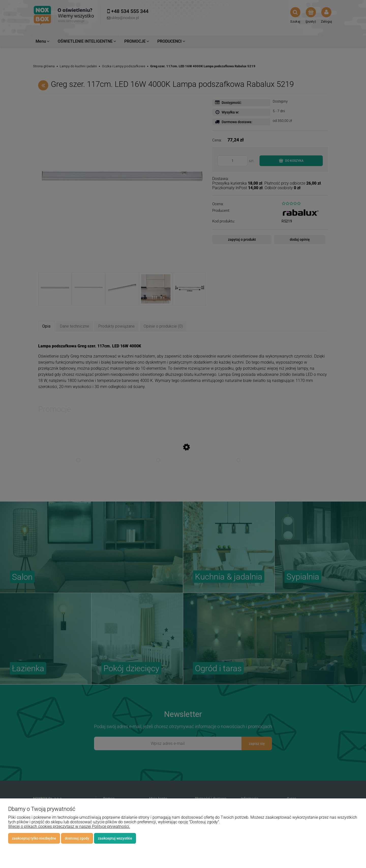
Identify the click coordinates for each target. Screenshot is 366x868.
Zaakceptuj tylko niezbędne (34, 838)
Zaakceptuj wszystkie (115, 838)
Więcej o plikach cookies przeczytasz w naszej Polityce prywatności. (69, 826)
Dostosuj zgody (77, 838)
